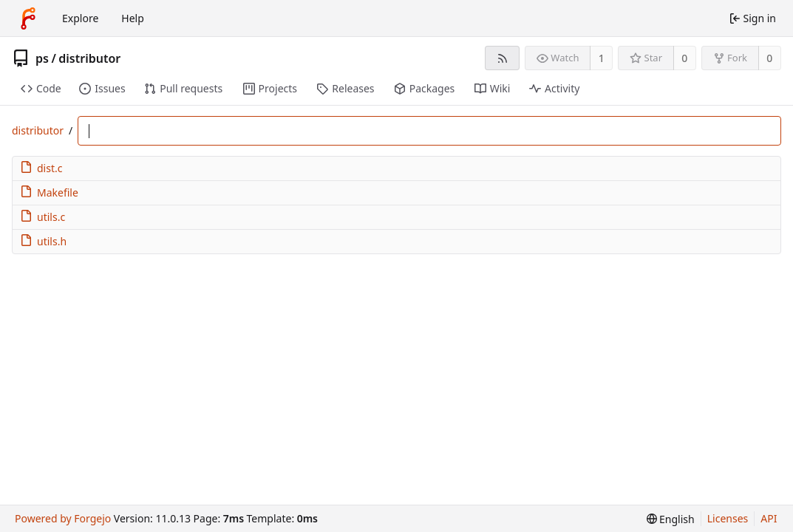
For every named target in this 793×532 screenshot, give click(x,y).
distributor (89, 58)
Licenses (728, 518)
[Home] (28, 18)
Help (133, 18)
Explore (80, 18)
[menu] (671, 519)
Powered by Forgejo (63, 518)
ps (42, 58)
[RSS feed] (502, 58)
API (769, 518)
